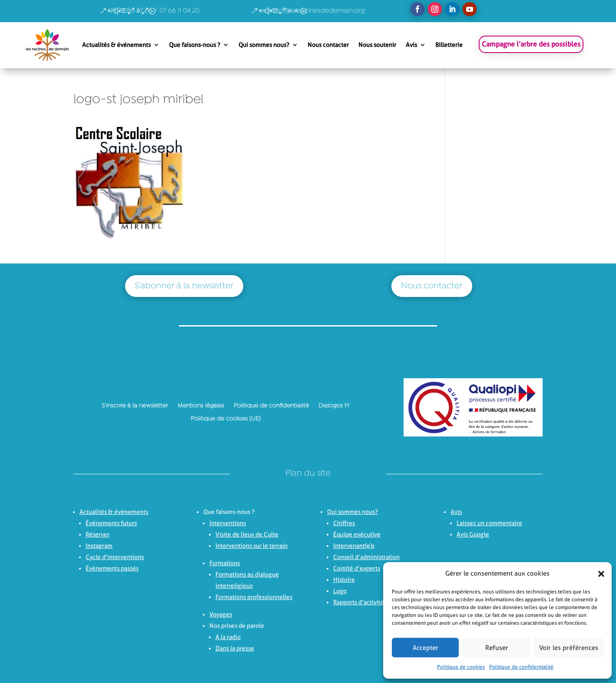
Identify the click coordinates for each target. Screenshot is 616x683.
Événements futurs (111, 523)
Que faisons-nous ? (195, 45)
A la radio (228, 637)
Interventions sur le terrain (252, 546)
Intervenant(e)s (354, 546)
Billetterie (449, 45)
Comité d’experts (357, 568)
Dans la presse (235, 648)
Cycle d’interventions (115, 557)
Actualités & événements (116, 45)
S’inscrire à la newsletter (135, 406)
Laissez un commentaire (489, 523)
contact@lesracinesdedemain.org (312, 11)
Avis (411, 45)
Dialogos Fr (334, 406)
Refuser (497, 648)
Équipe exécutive (357, 534)
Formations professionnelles (254, 597)
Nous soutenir (377, 45)
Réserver (98, 534)
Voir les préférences (569, 648)
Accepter (426, 648)
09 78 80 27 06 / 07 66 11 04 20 (154, 11)
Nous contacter (328, 45)
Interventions (228, 523)
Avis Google (473, 534)
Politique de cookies (461, 667)
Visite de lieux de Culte (247, 534)
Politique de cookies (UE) (226, 419)
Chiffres (344, 523)
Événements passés (112, 568)
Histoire (344, 580)
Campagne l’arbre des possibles (531, 44)
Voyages (221, 614)
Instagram (99, 546)
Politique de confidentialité (521, 667)
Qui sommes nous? (264, 45)
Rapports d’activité (359, 602)
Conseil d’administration (366, 557)
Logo (340, 591)
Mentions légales (201, 406)
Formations (225, 563)
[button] (599, 574)
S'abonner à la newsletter (184, 286)
